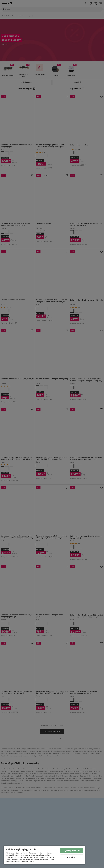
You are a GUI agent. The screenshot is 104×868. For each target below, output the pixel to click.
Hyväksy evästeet (72, 851)
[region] (44, 855)
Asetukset (72, 857)
